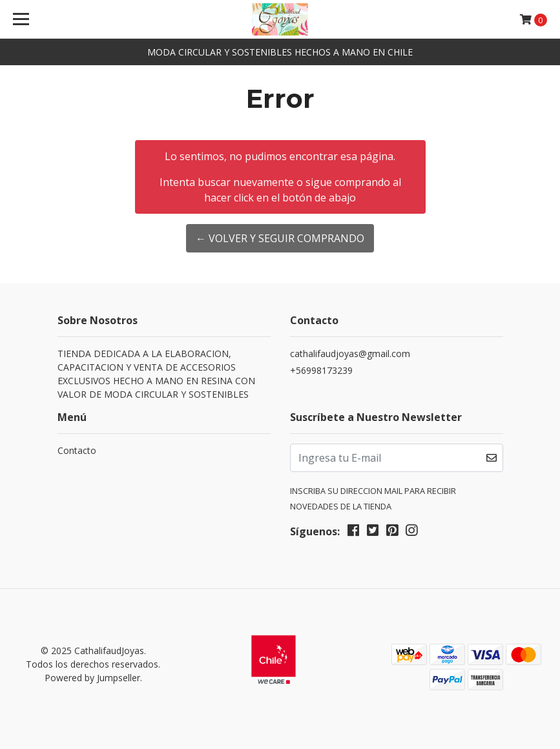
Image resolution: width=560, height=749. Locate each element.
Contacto (77, 450)
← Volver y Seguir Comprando (280, 238)
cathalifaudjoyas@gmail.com (350, 354)
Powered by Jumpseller (92, 678)
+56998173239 (321, 370)
